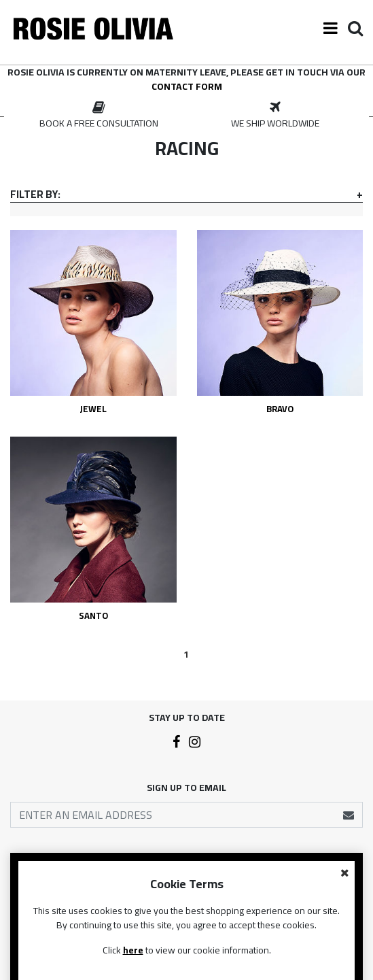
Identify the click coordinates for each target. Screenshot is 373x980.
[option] (99, 116)
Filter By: (35, 195)
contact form (187, 86)
